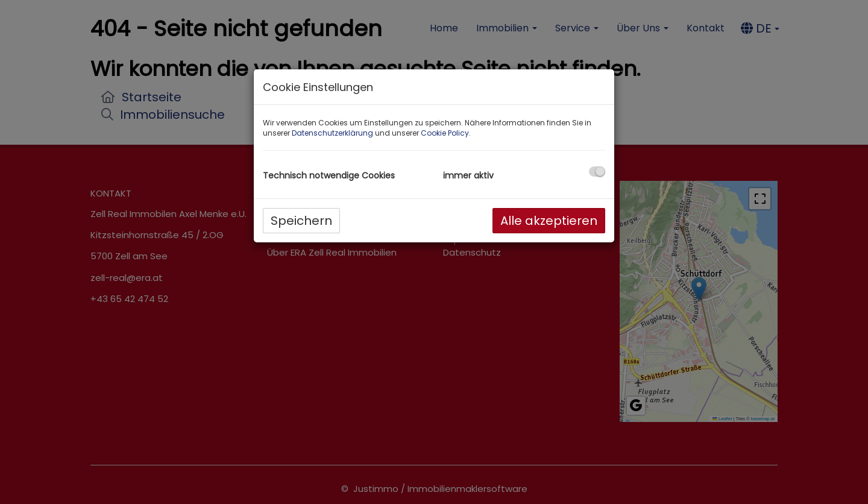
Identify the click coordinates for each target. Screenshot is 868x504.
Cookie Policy (445, 133)
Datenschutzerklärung (332, 133)
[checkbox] (597, 172)
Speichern (301, 221)
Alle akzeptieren (549, 221)
